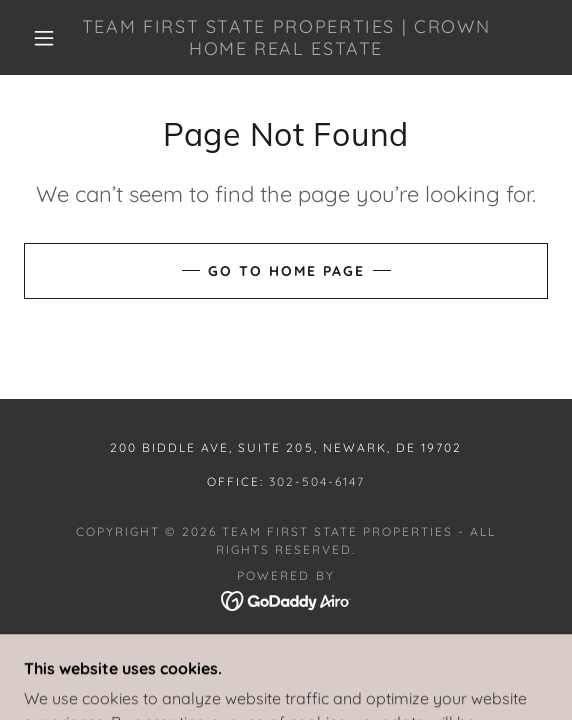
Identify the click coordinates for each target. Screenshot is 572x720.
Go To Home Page (286, 271)
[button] (50, 38)
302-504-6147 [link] (317, 481)
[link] (285, 37)
